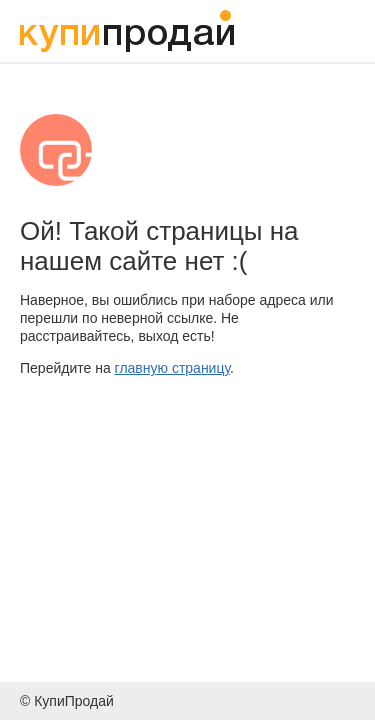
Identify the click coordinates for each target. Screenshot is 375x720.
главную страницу (172, 368)
